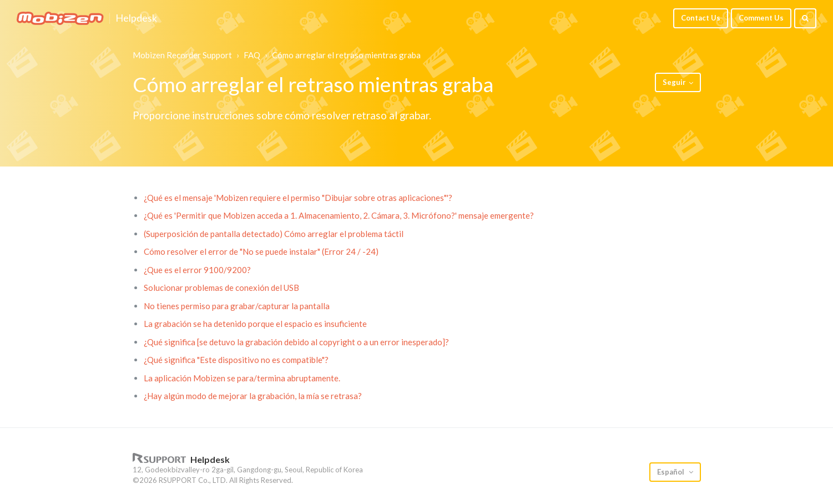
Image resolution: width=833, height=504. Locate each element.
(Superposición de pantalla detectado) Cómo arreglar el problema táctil (274, 234)
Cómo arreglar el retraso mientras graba (346, 55)
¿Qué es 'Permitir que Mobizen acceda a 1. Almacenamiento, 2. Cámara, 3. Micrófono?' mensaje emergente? (339, 215)
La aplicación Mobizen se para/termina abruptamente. (242, 378)
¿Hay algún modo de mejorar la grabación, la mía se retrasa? (253, 396)
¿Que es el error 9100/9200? (197, 270)
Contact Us (701, 18)
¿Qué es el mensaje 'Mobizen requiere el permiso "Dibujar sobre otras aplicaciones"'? (298, 198)
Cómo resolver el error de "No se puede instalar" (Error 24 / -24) (261, 251)
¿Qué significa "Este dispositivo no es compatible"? (236, 360)
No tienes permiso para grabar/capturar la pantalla (237, 306)
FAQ (252, 55)
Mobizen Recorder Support (182, 55)
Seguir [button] (674, 82)
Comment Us (761, 18)
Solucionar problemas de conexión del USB (221, 288)
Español (672, 472)
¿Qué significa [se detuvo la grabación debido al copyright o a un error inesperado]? (296, 342)
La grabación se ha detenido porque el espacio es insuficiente (255, 324)
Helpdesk (136, 18)
